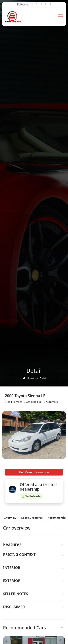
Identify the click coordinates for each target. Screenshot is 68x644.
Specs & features (32, 518)
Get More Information (34, 472)
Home (28, 378)
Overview (10, 518)
